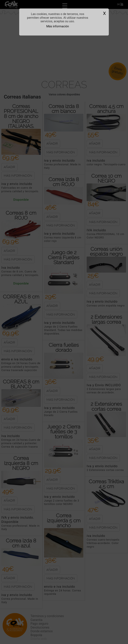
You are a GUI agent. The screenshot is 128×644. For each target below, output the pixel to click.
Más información (58, 26)
